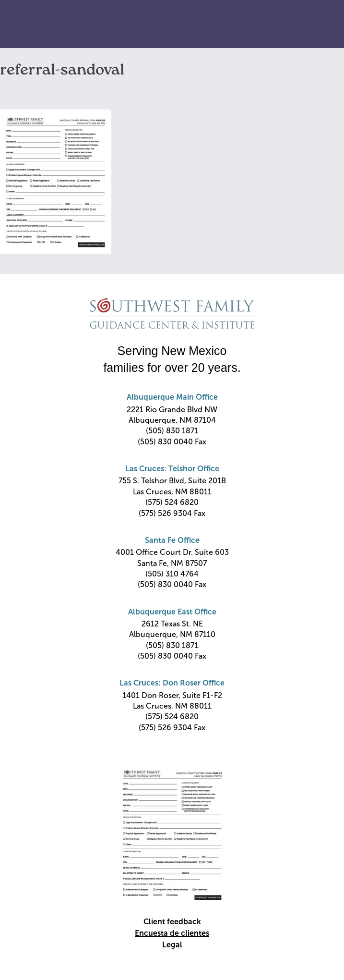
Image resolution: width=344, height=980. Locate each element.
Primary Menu (316, 25)
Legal (172, 945)
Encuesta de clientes (172, 933)
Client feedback (172, 922)
